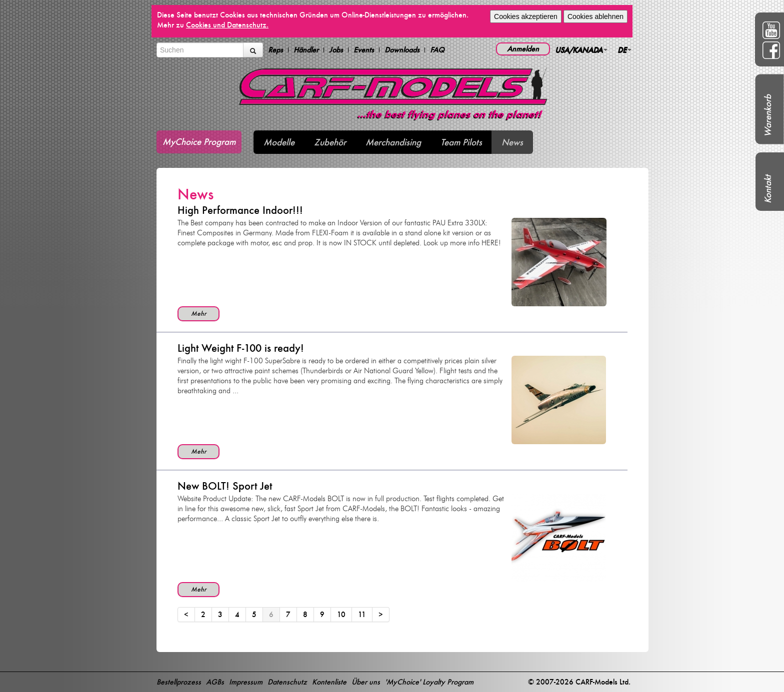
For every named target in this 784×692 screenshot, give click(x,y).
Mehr (198, 314)
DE (624, 50)
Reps (275, 50)
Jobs (336, 50)
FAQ (437, 50)
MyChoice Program (199, 142)
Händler (306, 50)
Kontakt (768, 189)
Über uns (366, 682)
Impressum (246, 682)
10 (341, 614)
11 (362, 614)
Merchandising (393, 142)
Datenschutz (287, 682)
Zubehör (330, 142)
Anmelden (523, 49)
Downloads (402, 50)
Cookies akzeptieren (526, 16)
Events (364, 50)
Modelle (279, 142)
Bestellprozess (179, 682)
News (512, 142)
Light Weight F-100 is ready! (241, 348)
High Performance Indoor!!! (240, 210)
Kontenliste (329, 682)
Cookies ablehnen (595, 16)
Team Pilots (461, 142)
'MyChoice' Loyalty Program (429, 682)
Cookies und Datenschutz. (227, 25)
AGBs (215, 682)
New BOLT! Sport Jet (225, 486)
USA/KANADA (581, 50)
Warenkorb (768, 116)
